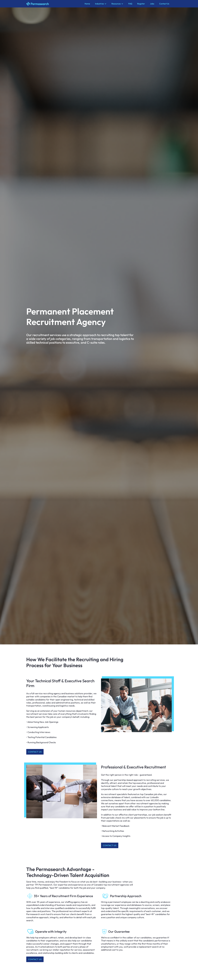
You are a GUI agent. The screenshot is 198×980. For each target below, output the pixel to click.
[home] (54, 4)
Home (87, 4)
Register (141, 4)
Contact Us (164, 4)
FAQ (130, 4)
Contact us (35, 752)
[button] (101, 4)
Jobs (152, 4)
